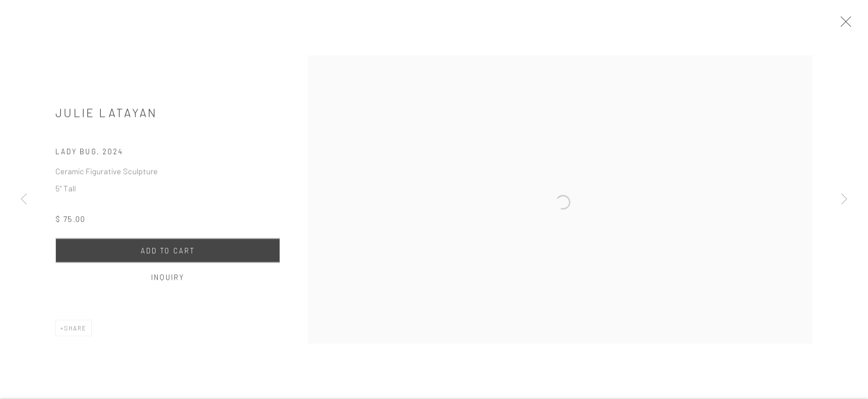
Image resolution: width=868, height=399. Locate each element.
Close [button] (851, 25)
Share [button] (76, 332)
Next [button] (844, 199)
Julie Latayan (107, 117)
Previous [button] (24, 199)
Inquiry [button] (168, 282)
